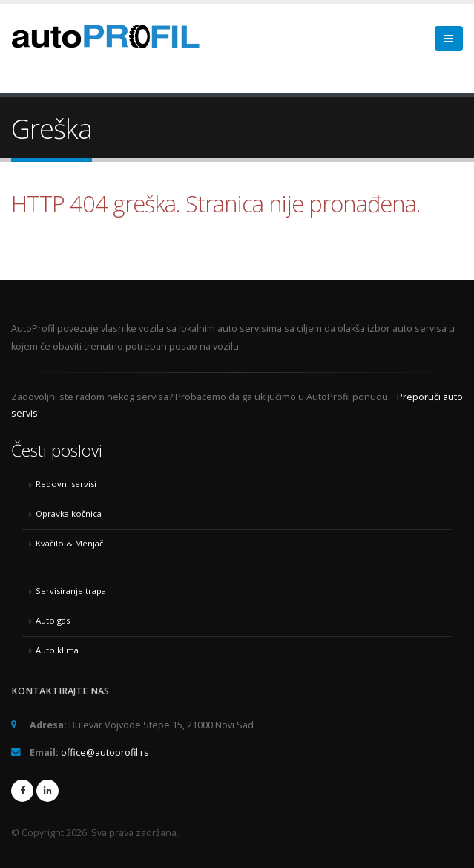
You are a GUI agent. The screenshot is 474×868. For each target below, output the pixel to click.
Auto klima (57, 650)
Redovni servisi (66, 484)
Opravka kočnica (69, 513)
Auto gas (53, 620)
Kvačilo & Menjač (69, 543)
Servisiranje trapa (71, 591)
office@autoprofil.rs (105, 753)
